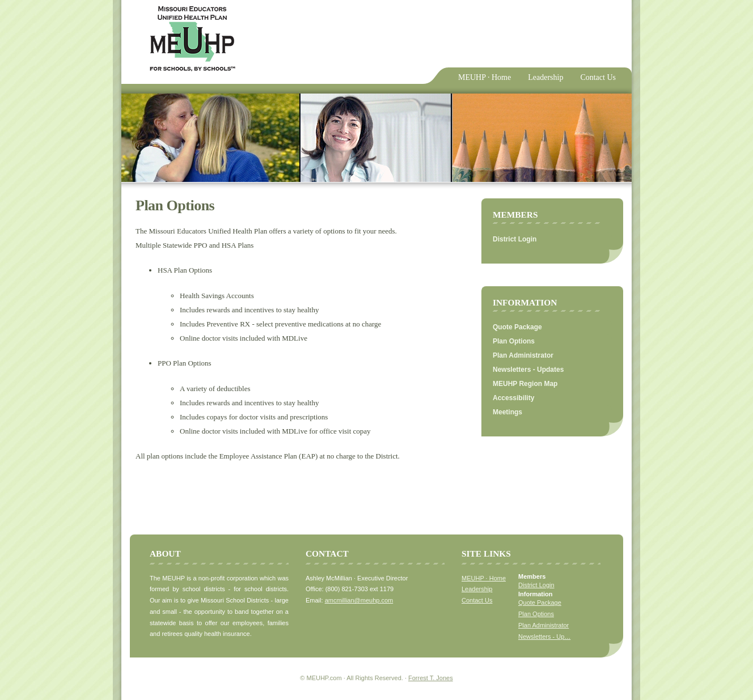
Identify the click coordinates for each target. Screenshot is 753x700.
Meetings (507, 412)
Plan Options (514, 341)
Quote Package (517, 327)
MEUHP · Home (485, 77)
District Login (515, 239)
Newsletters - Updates (528, 370)
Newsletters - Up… (544, 637)
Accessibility (513, 398)
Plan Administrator (523, 355)
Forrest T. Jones (431, 678)
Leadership (545, 77)
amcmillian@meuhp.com (359, 600)
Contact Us (598, 77)
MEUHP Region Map (525, 384)
